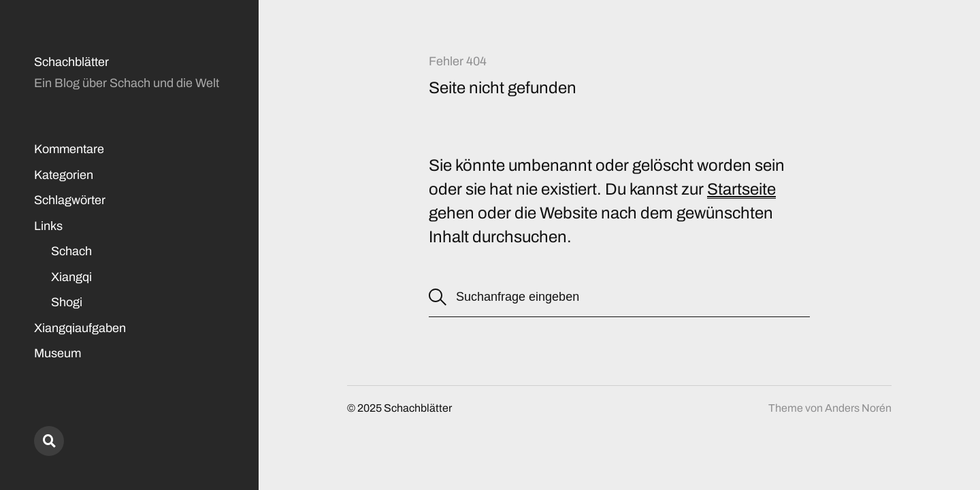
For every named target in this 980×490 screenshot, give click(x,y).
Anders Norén (858, 408)
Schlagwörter (70, 200)
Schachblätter (71, 62)
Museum (58, 353)
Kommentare (69, 149)
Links (48, 226)
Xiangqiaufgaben (80, 328)
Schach (71, 251)
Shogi (67, 302)
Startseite (741, 189)
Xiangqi (71, 277)
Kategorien (64, 175)
